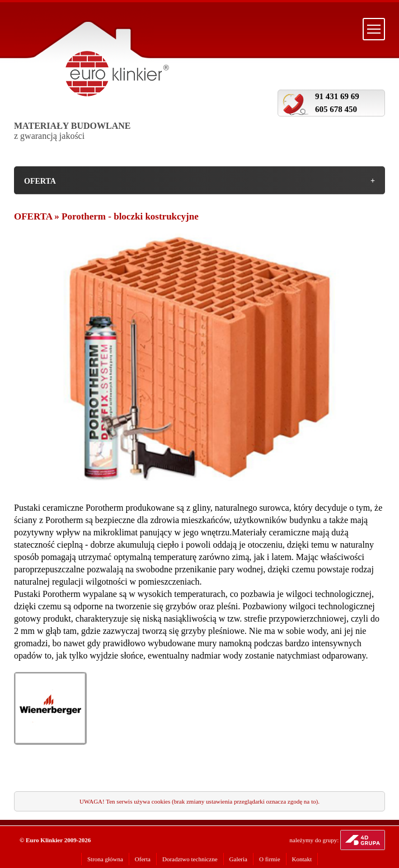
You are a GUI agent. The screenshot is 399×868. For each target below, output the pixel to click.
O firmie (270, 859)
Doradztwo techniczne (190, 859)
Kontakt (302, 859)
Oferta (143, 859)
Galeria (238, 859)
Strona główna (105, 859)
